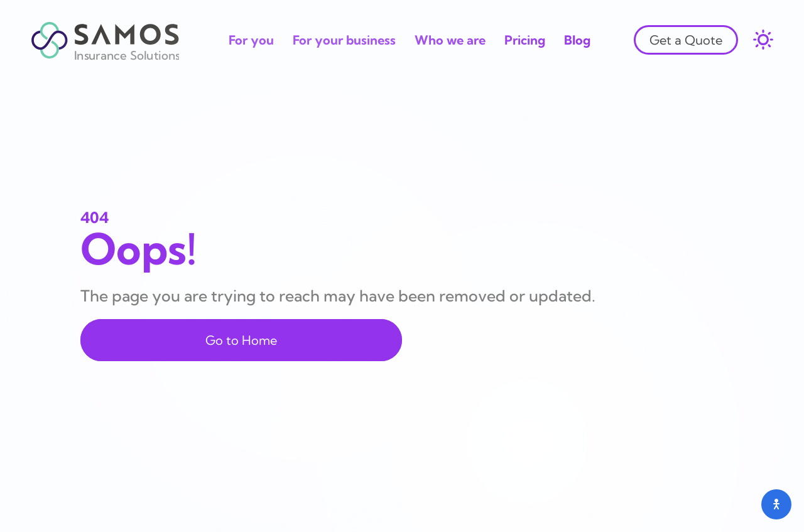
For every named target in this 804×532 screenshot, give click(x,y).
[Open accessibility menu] (776, 504)
